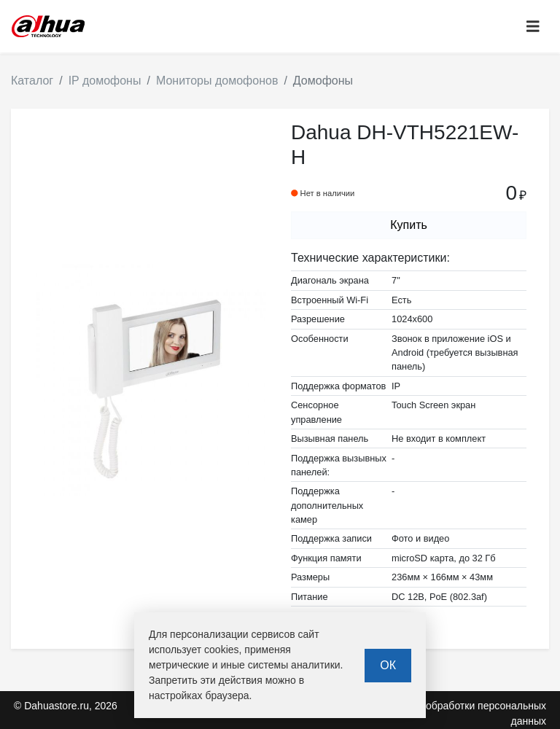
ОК (388, 665)
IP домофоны (105, 81)
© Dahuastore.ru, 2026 (66, 706)
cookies (221, 650)
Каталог (32, 81)
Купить (409, 225)
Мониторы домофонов (217, 81)
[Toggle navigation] (533, 27)
